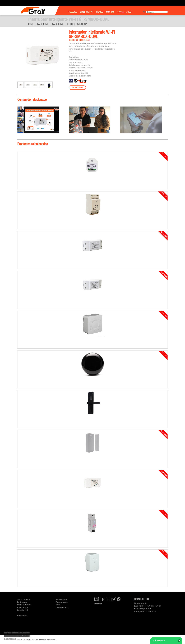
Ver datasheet (77, 88)
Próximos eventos (62, 602)
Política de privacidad (24, 605)
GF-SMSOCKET (9, 639)
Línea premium (22, 615)
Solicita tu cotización (24, 599)
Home (31, 24)
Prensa (58, 605)
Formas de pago (22, 607)
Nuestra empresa (61, 599)
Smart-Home (42, 24)
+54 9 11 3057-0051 (149, 611)
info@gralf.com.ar (145, 609)
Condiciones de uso (62, 607)
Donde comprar (22, 602)
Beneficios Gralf (23, 610)
